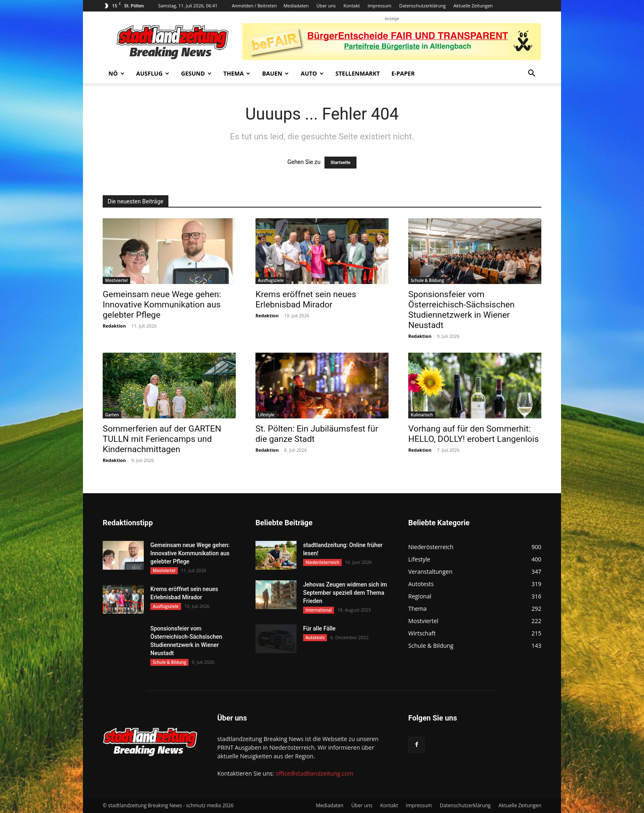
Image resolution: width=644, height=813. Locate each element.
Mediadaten (296, 6)
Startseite (341, 163)
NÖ (116, 73)
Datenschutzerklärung (422, 6)
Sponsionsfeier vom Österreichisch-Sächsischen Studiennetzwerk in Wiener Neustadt (461, 310)
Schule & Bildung (427, 280)
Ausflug (153, 73)
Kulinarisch (422, 415)
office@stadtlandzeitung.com (314, 773)
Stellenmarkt (358, 73)
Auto (312, 73)
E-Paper (403, 73)
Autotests (315, 637)
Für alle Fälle (319, 628)
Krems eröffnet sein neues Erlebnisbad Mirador (306, 299)
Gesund (196, 73)
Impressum (379, 6)
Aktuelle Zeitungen (473, 6)
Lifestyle (266, 415)
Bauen (275, 73)
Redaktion (114, 326)
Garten (112, 415)
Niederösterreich (322, 562)
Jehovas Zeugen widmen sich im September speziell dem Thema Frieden (345, 593)
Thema (237, 73)
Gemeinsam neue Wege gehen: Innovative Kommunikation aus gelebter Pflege (162, 305)
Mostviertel (116, 280)
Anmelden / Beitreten (254, 6)
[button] (531, 74)
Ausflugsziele (271, 280)
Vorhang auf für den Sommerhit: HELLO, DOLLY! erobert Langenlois (474, 434)
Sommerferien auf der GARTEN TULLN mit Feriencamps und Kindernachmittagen (162, 439)
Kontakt (352, 6)
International (319, 610)
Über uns (326, 6)
